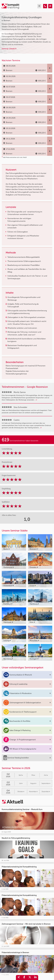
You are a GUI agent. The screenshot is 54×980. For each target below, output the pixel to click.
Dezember (46, 792)
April (21, 775)
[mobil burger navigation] (39, 6)
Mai (33, 775)
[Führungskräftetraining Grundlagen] (45, 6)
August (33, 783)
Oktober (21, 792)
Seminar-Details (9, 49)
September (46, 783)
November (33, 792)
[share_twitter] (30, 978)
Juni (46, 775)
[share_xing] (19, 978)
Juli (21, 783)
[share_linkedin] (35, 978)
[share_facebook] (24, 978)
